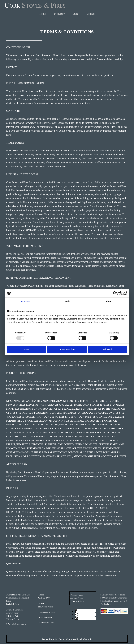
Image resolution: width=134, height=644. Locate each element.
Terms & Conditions (15, 610)
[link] (59, 14)
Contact (91, 14)
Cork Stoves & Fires (47, 613)
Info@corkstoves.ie (45, 607)
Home (43, 14)
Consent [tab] (26, 301)
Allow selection (67, 349)
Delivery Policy (14, 616)
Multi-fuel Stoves (46, 618)
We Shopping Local (53, 639)
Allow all (108, 349)
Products (59, 14)
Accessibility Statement (17, 624)
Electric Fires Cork (46, 623)
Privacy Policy (13, 613)
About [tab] (109, 301)
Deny (27, 349)
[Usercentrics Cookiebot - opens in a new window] (115, 293)
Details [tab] (67, 301)
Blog (76, 14)
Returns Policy (13, 619)
